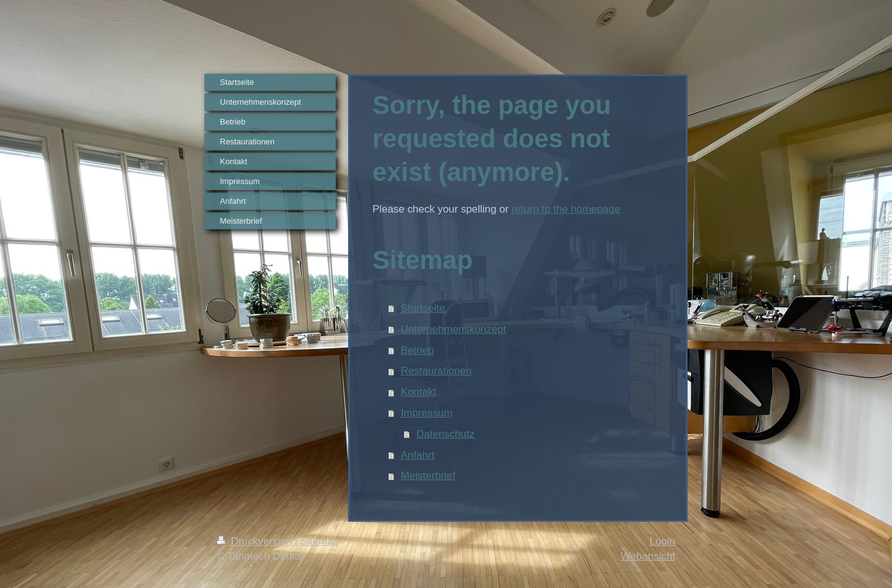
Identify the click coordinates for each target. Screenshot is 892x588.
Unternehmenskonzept (453, 329)
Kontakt (418, 392)
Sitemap (320, 541)
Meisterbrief (428, 476)
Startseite (423, 308)
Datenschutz (445, 434)
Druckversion (256, 541)
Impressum (427, 413)
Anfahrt (418, 455)
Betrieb (418, 350)
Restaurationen (436, 371)
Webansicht (648, 556)
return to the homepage (566, 209)
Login (662, 541)
